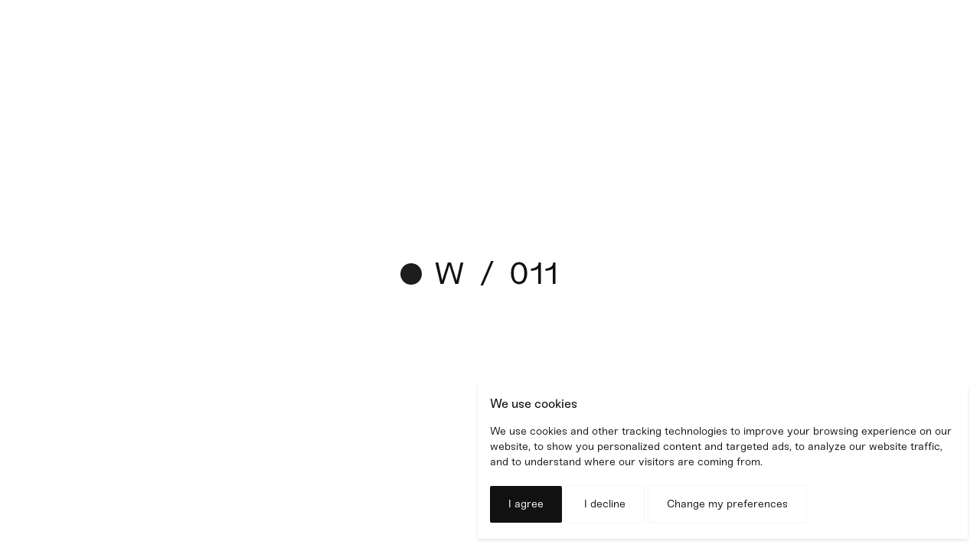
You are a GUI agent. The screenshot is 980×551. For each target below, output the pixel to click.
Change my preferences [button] (727, 504)
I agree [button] (526, 504)
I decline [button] (605, 504)
